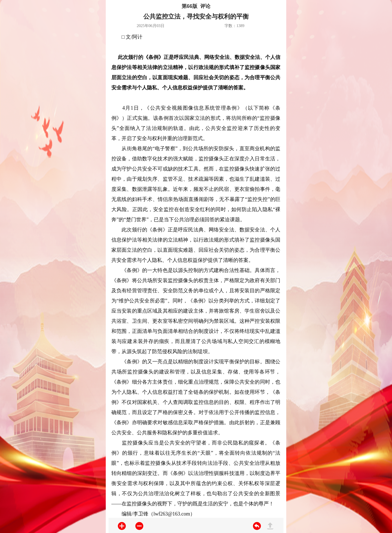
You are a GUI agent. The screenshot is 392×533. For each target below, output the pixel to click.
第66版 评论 (196, 6)
